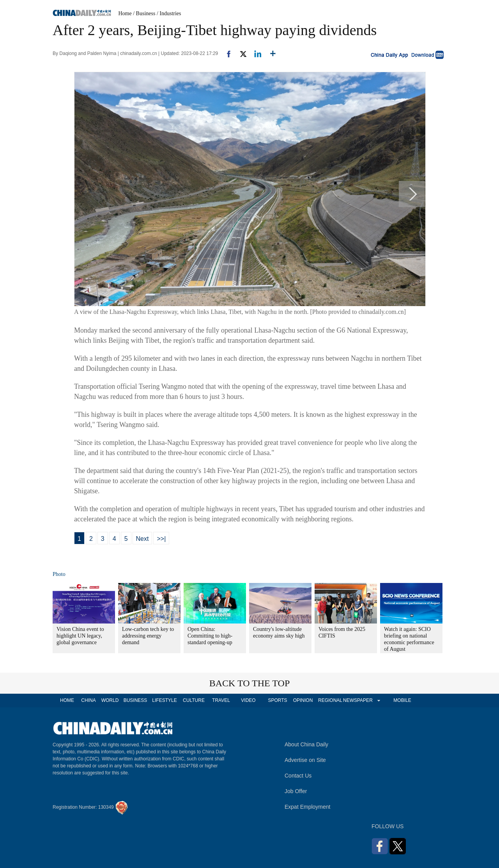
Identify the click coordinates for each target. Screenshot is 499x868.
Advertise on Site (305, 760)
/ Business (144, 13)
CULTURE (194, 700)
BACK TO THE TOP (250, 683)
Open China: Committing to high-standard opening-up (210, 636)
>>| (161, 539)
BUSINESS (135, 700)
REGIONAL (330, 700)
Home (125, 13)
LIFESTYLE (164, 700)
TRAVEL (221, 700)
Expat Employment (308, 807)
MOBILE (402, 700)
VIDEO (248, 700)
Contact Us (298, 776)
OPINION (303, 700)
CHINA (88, 700)
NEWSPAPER (357, 700)
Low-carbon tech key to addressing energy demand (148, 636)
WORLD (110, 700)
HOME (67, 700)
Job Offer (296, 791)
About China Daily (306, 744)
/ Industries (169, 13)
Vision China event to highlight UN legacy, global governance (80, 636)
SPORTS (277, 700)
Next (142, 539)
